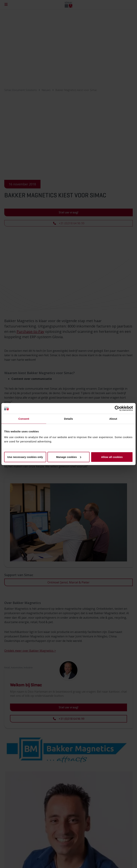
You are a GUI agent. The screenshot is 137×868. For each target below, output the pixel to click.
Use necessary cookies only (25, 457)
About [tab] (113, 419)
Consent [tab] (24, 419)
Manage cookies (69, 457)
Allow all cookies (112, 457)
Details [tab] (68, 419)
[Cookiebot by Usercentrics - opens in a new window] (117, 408)
